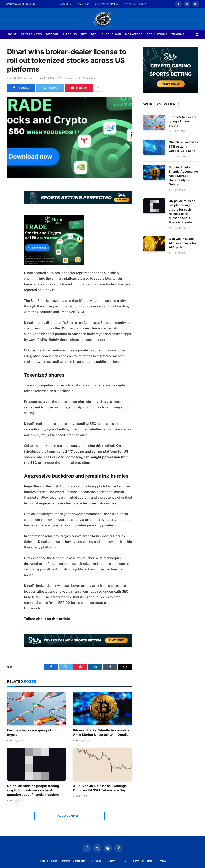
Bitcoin (52, 34)
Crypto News (32, 34)
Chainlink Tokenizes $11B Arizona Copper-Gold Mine (183, 146)
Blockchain (111, 34)
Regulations (157, 34)
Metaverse (134, 34)
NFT (84, 34)
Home (12, 34)
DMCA (143, 4)
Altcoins (70, 34)
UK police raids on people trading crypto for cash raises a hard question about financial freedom (33, 790)
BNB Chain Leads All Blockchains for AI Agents (182, 243)
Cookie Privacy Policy (106, 4)
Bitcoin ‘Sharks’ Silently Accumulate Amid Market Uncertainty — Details (101, 732)
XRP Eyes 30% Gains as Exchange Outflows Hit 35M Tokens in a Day (100, 788)
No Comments (67, 78)
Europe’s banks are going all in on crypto (33, 732)
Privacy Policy (82, 4)
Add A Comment (69, 816)
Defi (94, 34)
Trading (178, 34)
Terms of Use (129, 4)
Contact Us (65, 4)
